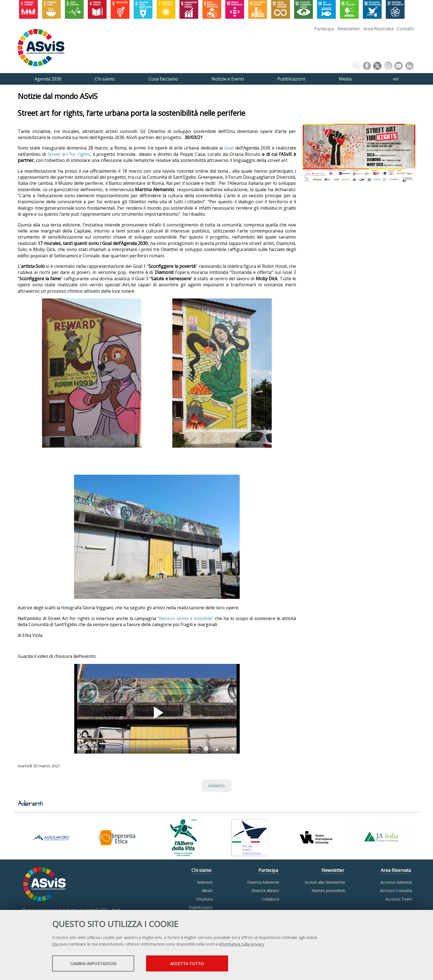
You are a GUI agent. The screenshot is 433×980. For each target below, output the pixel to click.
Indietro (216, 786)
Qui (55, 944)
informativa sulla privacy (242, 944)
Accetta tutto (195, 964)
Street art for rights (69, 154)
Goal (229, 148)
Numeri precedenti (328, 890)
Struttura (204, 899)
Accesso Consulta (396, 890)
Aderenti (205, 882)
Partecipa (324, 29)
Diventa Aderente (263, 882)
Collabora (270, 899)
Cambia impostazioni (96, 964)
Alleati (207, 890)
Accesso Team (399, 899)
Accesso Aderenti (396, 882)
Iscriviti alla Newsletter (325, 882)
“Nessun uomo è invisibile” (185, 618)
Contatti (405, 29)
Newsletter (349, 29)
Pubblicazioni (201, 907)
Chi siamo (201, 870)
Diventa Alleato (265, 890)
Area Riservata (378, 29)
